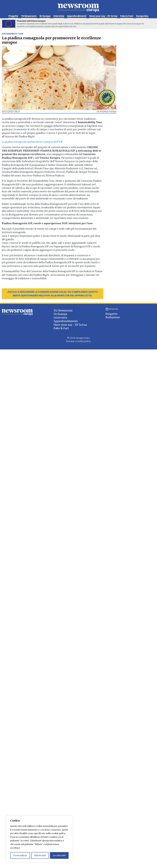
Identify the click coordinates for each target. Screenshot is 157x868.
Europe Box (142, 16)
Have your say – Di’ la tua (103, 16)
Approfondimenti (77, 16)
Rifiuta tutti (40, 855)
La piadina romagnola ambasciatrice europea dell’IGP (32, 142)
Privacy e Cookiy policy (79, 341)
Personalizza (20, 855)
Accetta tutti (59, 855)
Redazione (113, 317)
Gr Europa (45, 16)
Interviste (59, 16)
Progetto (13, 16)
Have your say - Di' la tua (70, 325)
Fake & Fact (127, 16)
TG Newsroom (29, 16)
